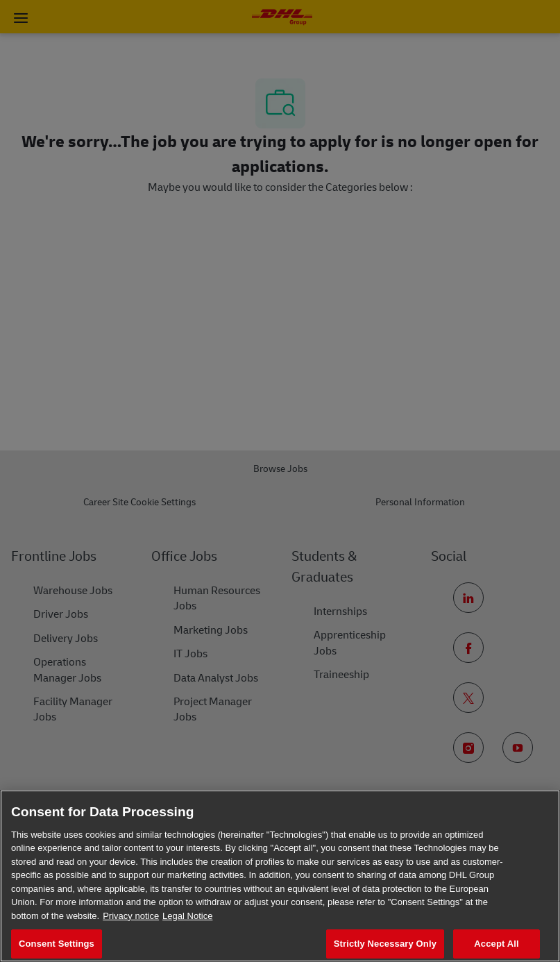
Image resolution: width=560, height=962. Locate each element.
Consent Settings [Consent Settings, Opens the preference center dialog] (57, 944)
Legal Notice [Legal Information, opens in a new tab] (187, 916)
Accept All (496, 944)
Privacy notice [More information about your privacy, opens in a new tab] (131, 916)
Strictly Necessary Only (385, 944)
